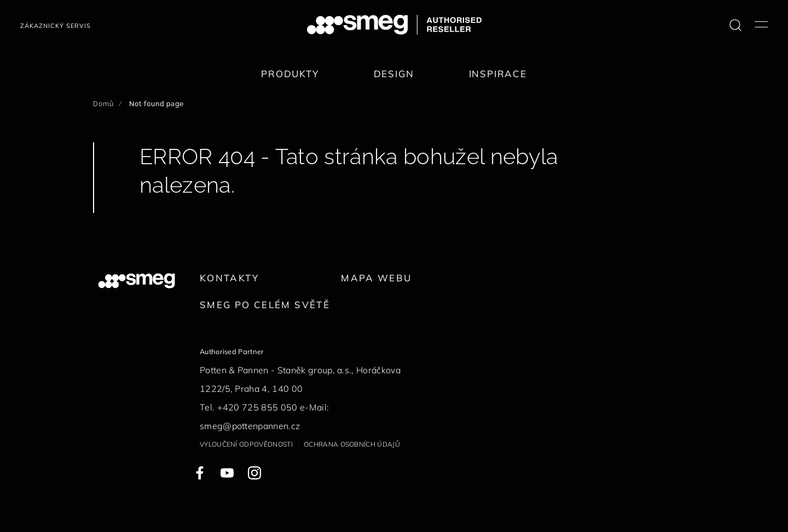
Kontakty (229, 278)
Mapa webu (376, 278)
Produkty (290, 74)
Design (394, 74)
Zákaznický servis (56, 26)
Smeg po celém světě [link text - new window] (265, 305)
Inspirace (498, 74)
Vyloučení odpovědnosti (246, 444)
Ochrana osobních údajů (352, 444)
